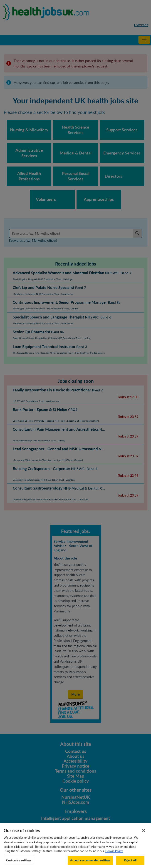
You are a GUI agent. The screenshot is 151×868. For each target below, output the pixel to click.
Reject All (130, 863)
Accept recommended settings (90, 863)
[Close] (144, 833)
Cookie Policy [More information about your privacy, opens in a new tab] (114, 854)
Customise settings (19, 863)
